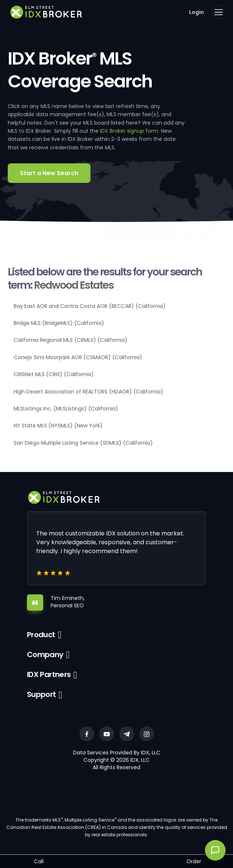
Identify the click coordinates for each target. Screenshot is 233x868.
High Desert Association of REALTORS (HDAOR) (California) (88, 392)
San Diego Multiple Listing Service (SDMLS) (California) (83, 443)
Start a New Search (49, 173)
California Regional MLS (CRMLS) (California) (71, 340)
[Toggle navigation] (218, 12)
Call (39, 861)
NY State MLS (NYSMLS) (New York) (58, 426)
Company (45, 655)
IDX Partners (49, 674)
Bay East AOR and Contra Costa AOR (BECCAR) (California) (90, 306)
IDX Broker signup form (129, 131)
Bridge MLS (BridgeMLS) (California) (59, 323)
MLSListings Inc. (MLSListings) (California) (66, 409)
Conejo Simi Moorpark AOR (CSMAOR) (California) (78, 357)
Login (196, 12)
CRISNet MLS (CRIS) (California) (54, 374)
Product (41, 635)
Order (194, 861)
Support (42, 694)
